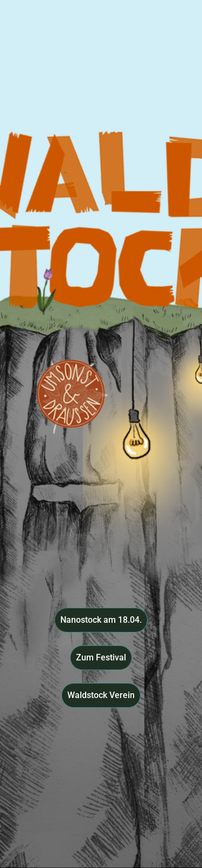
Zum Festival (101, 657)
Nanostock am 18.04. (101, 620)
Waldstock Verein (101, 695)
